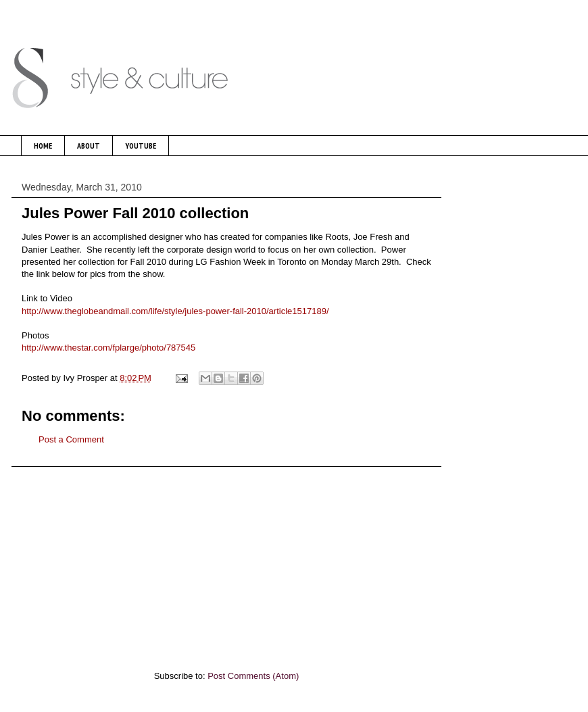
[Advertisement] (226, 561)
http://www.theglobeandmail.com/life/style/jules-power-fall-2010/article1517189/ (175, 311)
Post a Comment (71, 439)
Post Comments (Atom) (253, 676)
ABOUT (89, 146)
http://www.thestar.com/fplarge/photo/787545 (108, 348)
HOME (43, 146)
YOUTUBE (141, 146)
